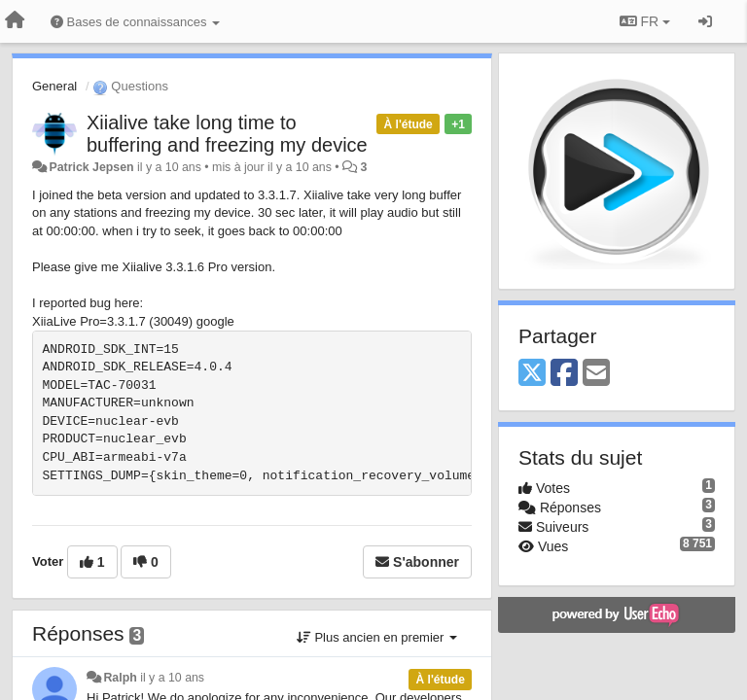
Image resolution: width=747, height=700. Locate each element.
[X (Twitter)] (532, 374)
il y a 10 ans (172, 678)
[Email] (596, 374)
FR (645, 21)
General (54, 86)
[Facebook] (564, 374)
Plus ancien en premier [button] (377, 637)
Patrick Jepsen (91, 167)
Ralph (120, 678)
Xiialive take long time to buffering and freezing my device (227, 134)
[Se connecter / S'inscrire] (705, 21)
